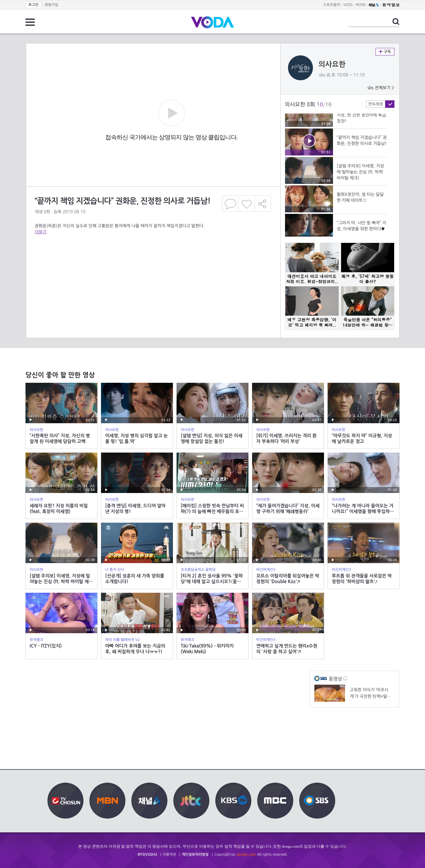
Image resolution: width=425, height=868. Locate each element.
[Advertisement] (153, 259)
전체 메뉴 (30, 22)
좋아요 (247, 204)
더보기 (41, 232)
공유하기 (263, 204)
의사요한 (332, 64)
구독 (385, 52)
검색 (396, 22)
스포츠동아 (331, 5)
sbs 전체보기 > (381, 88)
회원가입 (51, 5)
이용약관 (169, 855)
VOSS (348, 5)
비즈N (361, 5)
